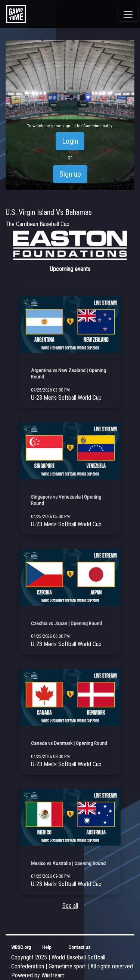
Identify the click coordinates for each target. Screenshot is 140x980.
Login (70, 141)
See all (70, 906)
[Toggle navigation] (128, 14)
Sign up (70, 174)
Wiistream (53, 975)
